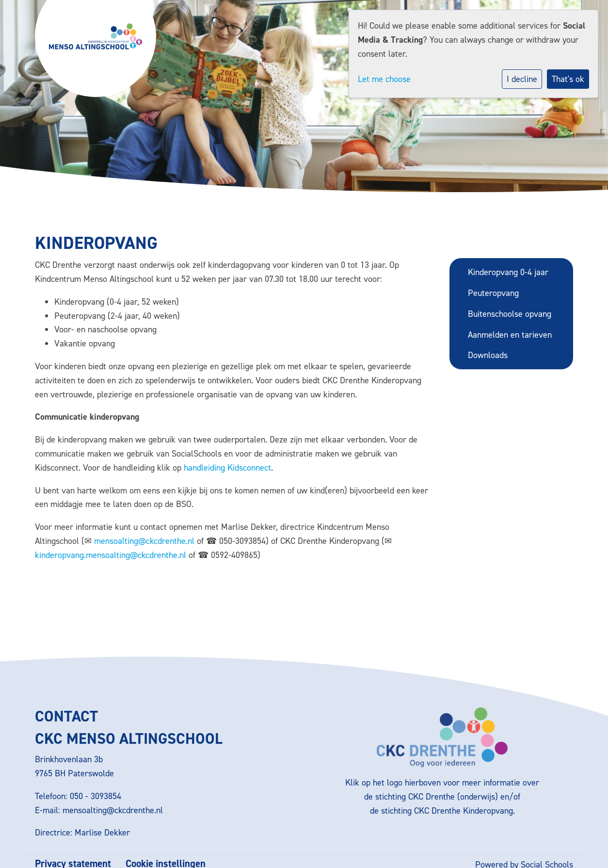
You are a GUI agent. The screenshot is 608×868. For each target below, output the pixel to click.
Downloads (488, 355)
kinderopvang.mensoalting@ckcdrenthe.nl (111, 555)
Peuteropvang (493, 293)
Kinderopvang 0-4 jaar (508, 272)
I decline (522, 79)
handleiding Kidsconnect (227, 468)
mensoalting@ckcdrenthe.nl (144, 541)
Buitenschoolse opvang (510, 314)
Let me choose (384, 79)
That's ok (568, 79)
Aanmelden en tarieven (510, 335)
